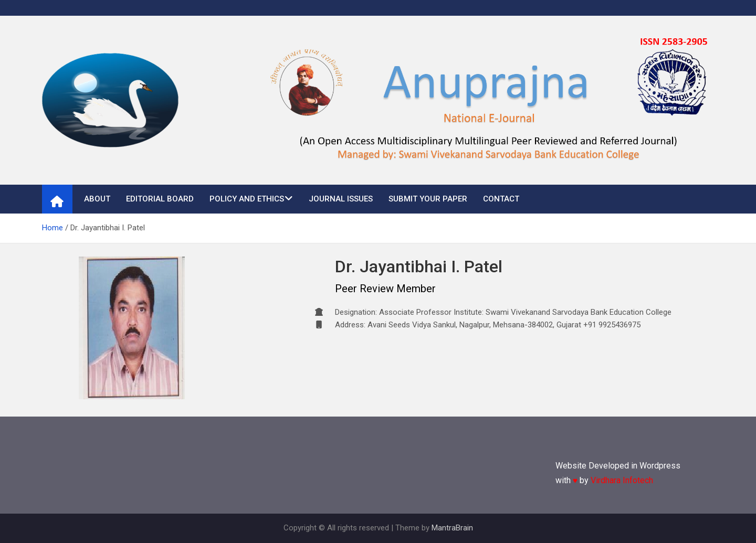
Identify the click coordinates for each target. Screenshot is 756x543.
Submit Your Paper (428, 199)
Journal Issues (341, 199)
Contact (501, 199)
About (97, 199)
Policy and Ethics (247, 199)
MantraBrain (452, 528)
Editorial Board (160, 199)
